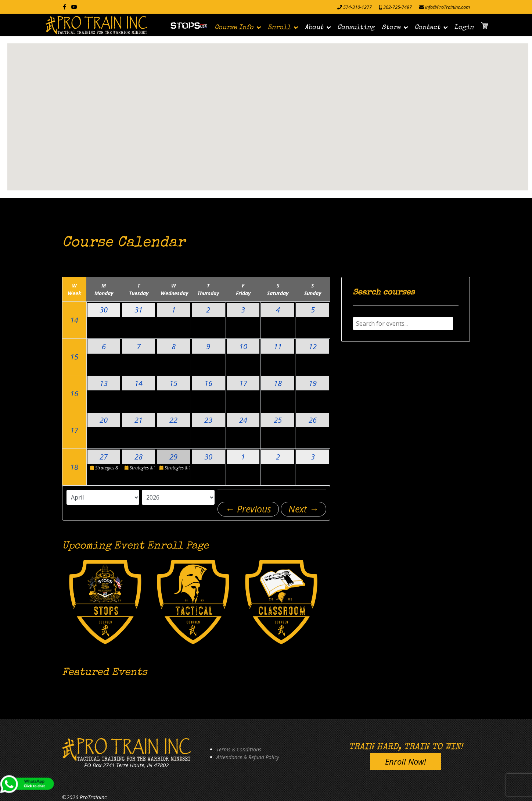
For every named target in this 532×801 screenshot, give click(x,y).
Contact (427, 28)
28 (139, 457)
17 (243, 383)
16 (74, 394)
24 (243, 420)
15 (74, 357)
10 (243, 346)
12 (313, 346)
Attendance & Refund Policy (248, 757)
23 (208, 420)
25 (278, 420)
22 (173, 420)
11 (278, 346)
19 (313, 383)
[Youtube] (74, 7)
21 (139, 420)
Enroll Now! (406, 761)
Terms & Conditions (239, 749)
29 (173, 457)
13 (104, 383)
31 (139, 310)
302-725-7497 (398, 7)
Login (464, 28)
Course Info (234, 28)
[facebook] (64, 7)
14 (74, 320)
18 (278, 383)
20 (104, 420)
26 (313, 420)
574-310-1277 (357, 7)
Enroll (279, 28)
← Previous (248, 509)
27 (104, 457)
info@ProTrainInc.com (447, 7)
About (314, 28)
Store (391, 28)
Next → (303, 509)
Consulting (356, 28)
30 (104, 310)
